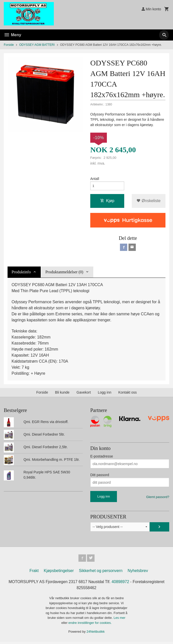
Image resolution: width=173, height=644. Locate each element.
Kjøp (107, 202)
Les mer (120, 620)
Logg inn (105, 394)
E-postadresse (102, 458)
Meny (12, 35)
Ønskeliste (148, 202)
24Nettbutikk (96, 634)
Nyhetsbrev (138, 573)
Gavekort (84, 394)
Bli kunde (62, 394)
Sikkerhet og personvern (101, 573)
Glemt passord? (158, 498)
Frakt (34, 573)
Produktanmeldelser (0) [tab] (64, 273)
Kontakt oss (128, 394)
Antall (95, 179)
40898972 (121, 584)
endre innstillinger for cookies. (90, 625)
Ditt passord (100, 476)
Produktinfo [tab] (21, 273)
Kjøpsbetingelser (59, 573)
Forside (9, 45)
